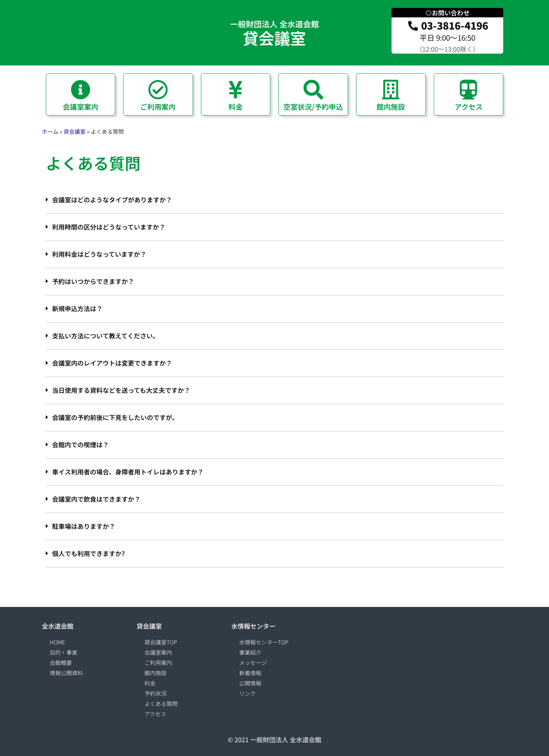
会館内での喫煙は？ (81, 444)
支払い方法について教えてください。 (106, 336)
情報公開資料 (66, 673)
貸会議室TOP (161, 642)
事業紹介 (250, 652)
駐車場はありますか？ (84, 526)
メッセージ (253, 663)
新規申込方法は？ (77, 308)
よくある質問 (161, 704)
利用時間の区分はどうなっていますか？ (109, 227)
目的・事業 (64, 652)
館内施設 (156, 673)
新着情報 (250, 673)
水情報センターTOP (264, 642)
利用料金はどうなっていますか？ (99, 254)
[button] (275, 200)
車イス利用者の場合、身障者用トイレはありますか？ (128, 472)
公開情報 (250, 683)
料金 (150, 683)
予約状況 (156, 693)
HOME (57, 642)
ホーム (50, 131)
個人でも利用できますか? (88, 553)
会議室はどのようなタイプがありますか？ (112, 200)
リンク (247, 693)
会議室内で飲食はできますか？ (96, 499)
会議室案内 (158, 652)
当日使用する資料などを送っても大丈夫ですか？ (121, 390)
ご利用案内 (158, 663)
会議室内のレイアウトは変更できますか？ (112, 363)
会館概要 (61, 663)
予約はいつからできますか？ (93, 281)
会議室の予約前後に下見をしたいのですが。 (115, 417)
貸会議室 (274, 38)
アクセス (155, 714)
